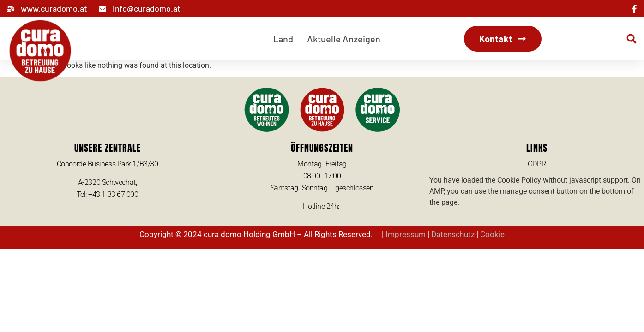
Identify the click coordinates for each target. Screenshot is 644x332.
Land (283, 39)
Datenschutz (453, 234)
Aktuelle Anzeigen (344, 39)
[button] (632, 39)
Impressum (406, 234)
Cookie (492, 234)
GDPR (537, 164)
